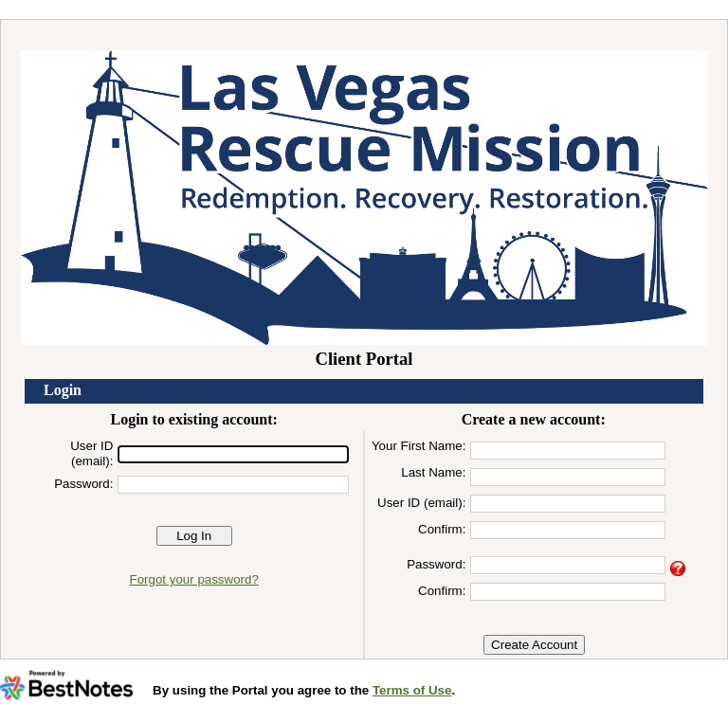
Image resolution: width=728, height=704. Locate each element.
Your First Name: (419, 446)
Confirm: (442, 529)
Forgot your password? (194, 579)
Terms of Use (412, 690)
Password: (83, 484)
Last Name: (433, 472)
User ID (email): (91, 453)
